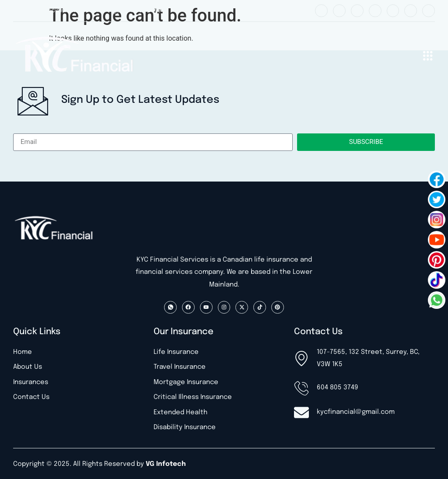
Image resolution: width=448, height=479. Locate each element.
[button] (428, 55)
